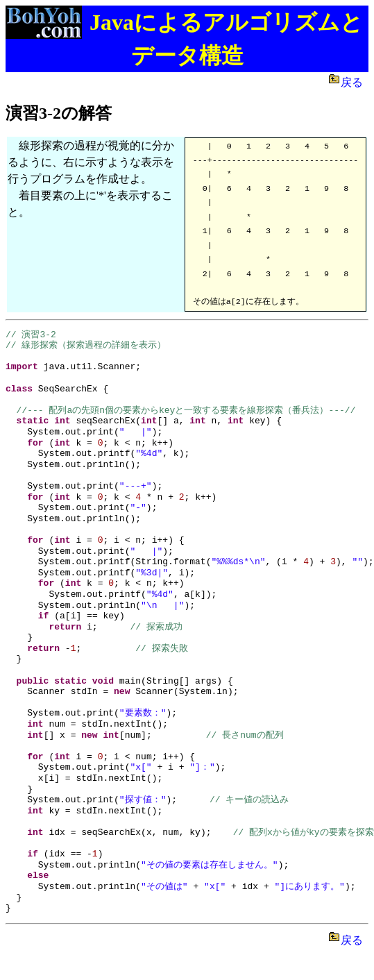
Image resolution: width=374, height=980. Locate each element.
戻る (355, 82)
